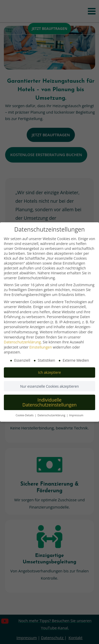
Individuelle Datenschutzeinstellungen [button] (50, 402)
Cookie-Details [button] (25, 415)
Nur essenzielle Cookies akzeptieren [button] (50, 386)
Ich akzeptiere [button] (50, 372)
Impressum (76, 415)
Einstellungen (41, 347)
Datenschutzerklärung (22, 342)
